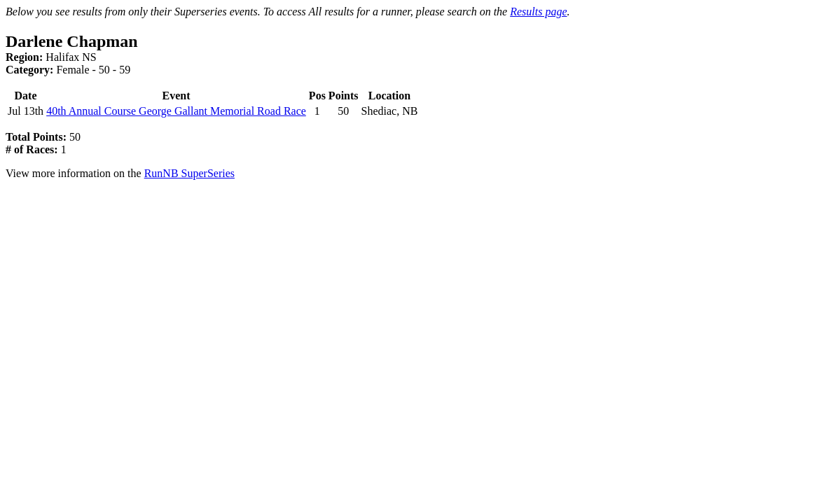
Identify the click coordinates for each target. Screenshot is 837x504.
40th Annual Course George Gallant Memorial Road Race (176, 111)
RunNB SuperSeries (189, 173)
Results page (538, 12)
